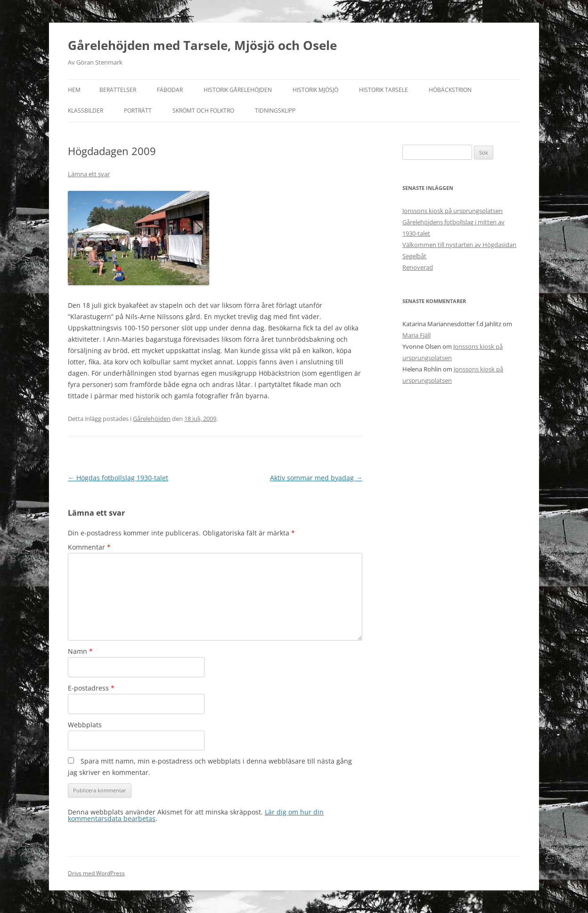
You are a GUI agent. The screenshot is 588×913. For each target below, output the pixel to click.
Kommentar (89, 547)
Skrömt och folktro (203, 111)
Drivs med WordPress (96, 873)
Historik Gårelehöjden (238, 90)
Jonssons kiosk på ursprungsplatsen (453, 211)
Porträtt (138, 111)
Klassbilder (86, 111)
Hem (74, 90)
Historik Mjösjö (315, 90)
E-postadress (91, 688)
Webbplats (85, 725)
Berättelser (118, 90)
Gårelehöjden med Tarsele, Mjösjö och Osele (202, 45)
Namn (80, 651)
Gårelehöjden (152, 419)
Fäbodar (170, 90)
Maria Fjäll (416, 335)
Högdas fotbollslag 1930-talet (118, 478)
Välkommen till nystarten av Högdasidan (459, 245)
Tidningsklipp (275, 111)
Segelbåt (414, 256)
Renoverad (418, 267)
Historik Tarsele (384, 90)
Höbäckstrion (450, 90)
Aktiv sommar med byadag (316, 478)
